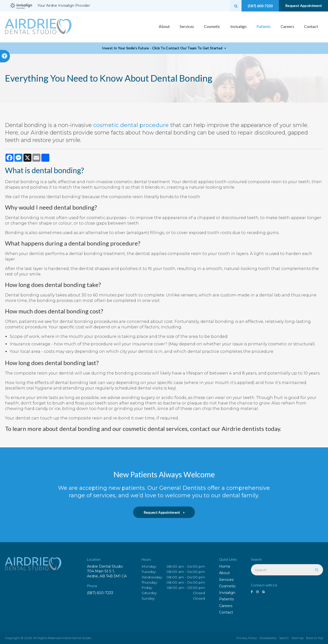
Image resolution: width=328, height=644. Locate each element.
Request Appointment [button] (303, 6)
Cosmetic (227, 586)
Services (226, 580)
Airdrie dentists (243, 429)
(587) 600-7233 (100, 593)
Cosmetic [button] (212, 27)
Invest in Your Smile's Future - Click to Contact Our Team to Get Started (162, 48)
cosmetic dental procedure (131, 125)
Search (284, 638)
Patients (226, 599)
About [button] (164, 27)
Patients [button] (264, 27)
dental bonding (56, 170)
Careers (287, 27)
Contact (311, 27)
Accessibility (268, 638)
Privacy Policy (247, 638)
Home (225, 566)
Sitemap (297, 638)
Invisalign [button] (238, 27)
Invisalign (227, 593)
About (224, 573)
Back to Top (315, 638)
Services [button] (187, 27)
